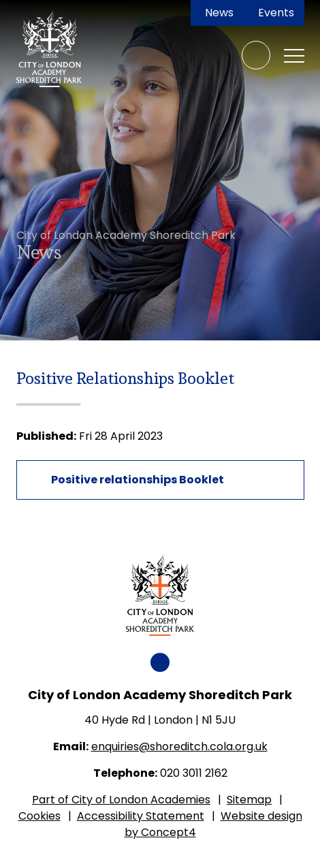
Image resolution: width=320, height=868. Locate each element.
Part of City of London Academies (121, 800)
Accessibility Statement (141, 816)
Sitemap (249, 800)
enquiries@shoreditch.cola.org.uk (179, 746)
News (219, 13)
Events (276, 13)
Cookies (39, 816)
